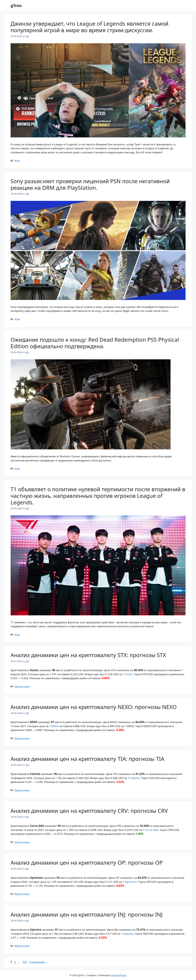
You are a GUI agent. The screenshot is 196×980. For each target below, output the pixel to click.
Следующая (38, 962)
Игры (17, 160)
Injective (128, 934)
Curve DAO (152, 830)
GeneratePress (118, 975)
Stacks (129, 674)
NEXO (55, 726)
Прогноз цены (22, 686)
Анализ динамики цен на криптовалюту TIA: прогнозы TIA (88, 759)
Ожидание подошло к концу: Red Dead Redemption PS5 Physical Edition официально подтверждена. (95, 343)
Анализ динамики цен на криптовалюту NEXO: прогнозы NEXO (94, 707)
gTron (16, 5)
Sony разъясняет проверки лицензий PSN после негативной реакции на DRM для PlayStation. (90, 184)
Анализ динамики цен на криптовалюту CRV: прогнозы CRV (89, 811)
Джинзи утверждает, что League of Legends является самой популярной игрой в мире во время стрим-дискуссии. (90, 27)
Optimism (131, 882)
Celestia (135, 778)
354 (25, 962)
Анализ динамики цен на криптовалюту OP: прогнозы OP (87, 863)
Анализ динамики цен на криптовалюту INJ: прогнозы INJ (87, 914)
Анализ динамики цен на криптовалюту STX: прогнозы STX (88, 655)
